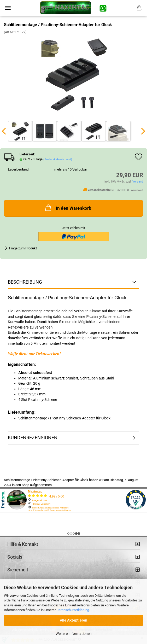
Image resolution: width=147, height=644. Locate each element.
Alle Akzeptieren (73, 620)
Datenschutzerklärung (73, 610)
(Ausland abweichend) (58, 159)
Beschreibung (25, 282)
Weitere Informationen (74, 634)
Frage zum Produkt (23, 248)
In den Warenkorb (68, 208)
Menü (8, 8)
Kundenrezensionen (33, 438)
